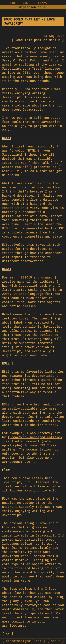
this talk (40, 163)
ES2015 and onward (37, 277)
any (16, 601)
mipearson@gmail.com (24, 641)
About (56, 641)
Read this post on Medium (38, 40)
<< (8, 634)
